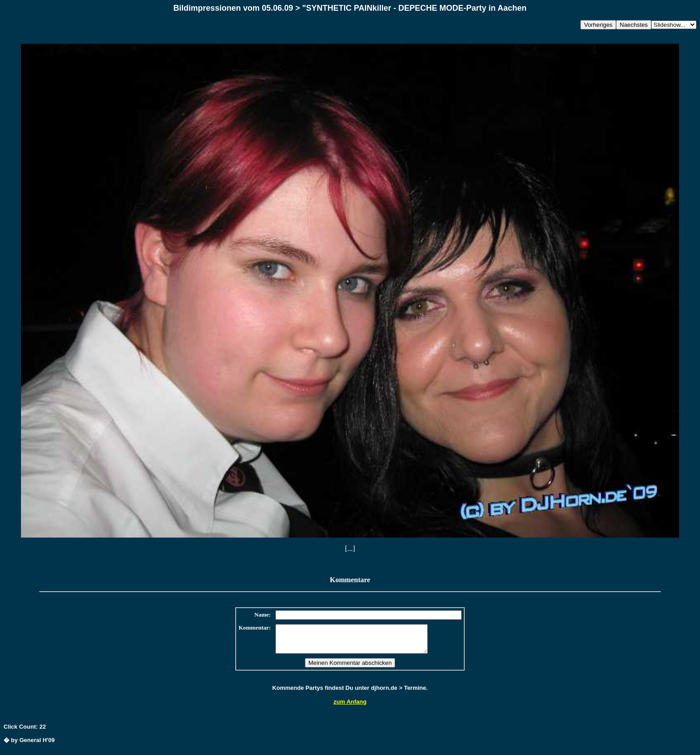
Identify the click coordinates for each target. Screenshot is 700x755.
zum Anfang (350, 707)
